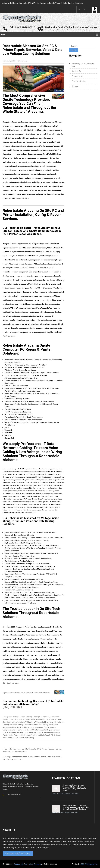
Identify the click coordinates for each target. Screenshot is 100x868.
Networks (39, 727)
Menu (4, 35)
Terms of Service (79, 81)
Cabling (29, 717)
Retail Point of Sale (10, 738)
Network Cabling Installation (46, 725)
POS (53, 735)
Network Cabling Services (13, 727)
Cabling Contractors (41, 717)
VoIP (30, 540)
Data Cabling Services (11, 722)
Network (53, 722)
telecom (23, 502)
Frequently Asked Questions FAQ (83, 65)
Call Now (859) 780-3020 (18, 854)
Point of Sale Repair (42, 735)
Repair (58, 735)
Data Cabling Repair (54, 719)
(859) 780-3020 (23, 198)
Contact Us (76, 71)
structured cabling (9, 170)
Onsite (46, 727)
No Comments (23, 61)
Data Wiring (26, 722)
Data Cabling (19, 719)
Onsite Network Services (13, 732)
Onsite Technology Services (49, 732)
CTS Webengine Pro (89, 864)
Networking (29, 727)
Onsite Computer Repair (22, 730)
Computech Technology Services (28, 864)
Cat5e (56, 488)
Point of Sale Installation (24, 735)
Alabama (15, 130)
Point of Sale (34, 284)
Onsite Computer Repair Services (46, 730)
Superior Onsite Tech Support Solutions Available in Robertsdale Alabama (26, 693)
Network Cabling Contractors (22, 725)
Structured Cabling (26, 738)
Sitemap (75, 86)
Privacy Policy (77, 76)
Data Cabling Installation (35, 719)
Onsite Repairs (30, 732)
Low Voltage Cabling (40, 722)
